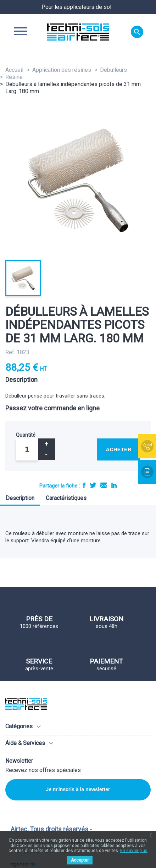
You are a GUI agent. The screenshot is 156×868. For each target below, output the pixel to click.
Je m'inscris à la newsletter (78, 789)
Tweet (93, 485)
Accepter (80, 860)
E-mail (104, 485)
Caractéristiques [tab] (66, 498)
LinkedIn (114, 485)
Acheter (119, 449)
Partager (84, 485)
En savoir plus (134, 851)
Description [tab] (20, 498)
